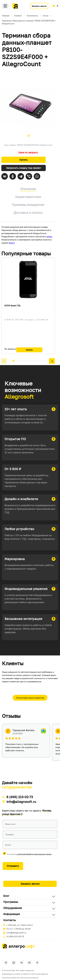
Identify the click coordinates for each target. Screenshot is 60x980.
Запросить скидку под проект (24, 168)
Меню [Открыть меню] (5, 6)
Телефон (10, 834)
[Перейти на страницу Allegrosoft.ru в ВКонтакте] (22, 963)
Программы (11, 902)
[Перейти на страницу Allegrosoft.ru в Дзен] (37, 963)
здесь (49, 236)
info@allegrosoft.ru (21, 802)
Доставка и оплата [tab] (28, 212)
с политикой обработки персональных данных (34, 854)
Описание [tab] (28, 189)
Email (8, 845)
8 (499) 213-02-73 (20, 797)
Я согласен (29, 854)
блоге (12, 243)
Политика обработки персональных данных (20, 978)
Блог (6, 896)
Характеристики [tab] (28, 197)
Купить (24, 160)
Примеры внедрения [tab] (28, 205)
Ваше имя (10, 824)
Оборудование (13, 908)
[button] (4, 361)
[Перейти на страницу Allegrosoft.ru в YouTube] (29, 963)
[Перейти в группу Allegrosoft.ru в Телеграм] (6, 963)
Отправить (13, 866)
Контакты (9, 920)
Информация (12, 914)
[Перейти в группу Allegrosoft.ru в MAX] (14, 963)
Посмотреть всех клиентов (30, 698)
